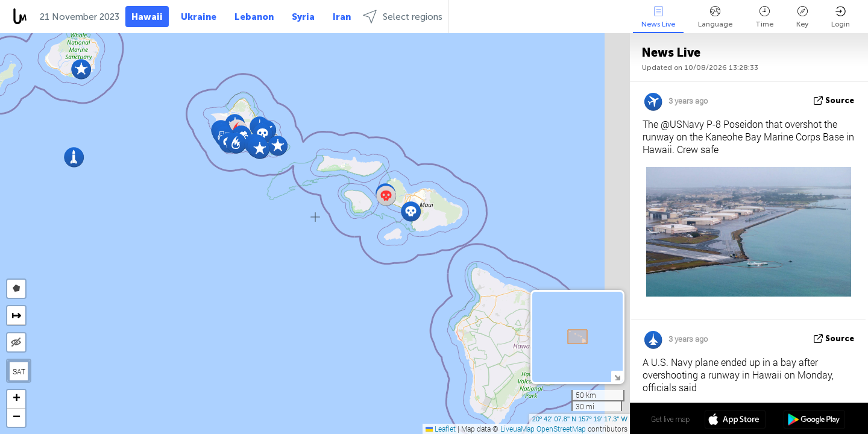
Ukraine (199, 17)
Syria (303, 17)
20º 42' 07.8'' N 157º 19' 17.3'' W (580, 419)
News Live (658, 17)
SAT (19, 371)
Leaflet (441, 429)
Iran (342, 17)
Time (764, 17)
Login (841, 17)
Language (715, 17)
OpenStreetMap (561, 429)
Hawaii (147, 17)
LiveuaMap (517, 429)
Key (802, 17)
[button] (411, 211)
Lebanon (254, 17)
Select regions (403, 17)
